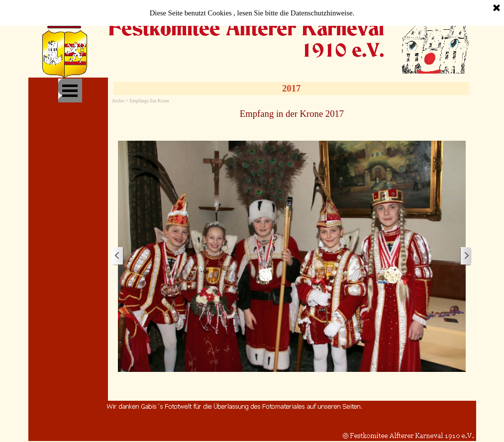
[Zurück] (118, 256)
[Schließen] (497, 8)
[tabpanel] (292, 114)
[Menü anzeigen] (70, 90)
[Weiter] (466, 256)
